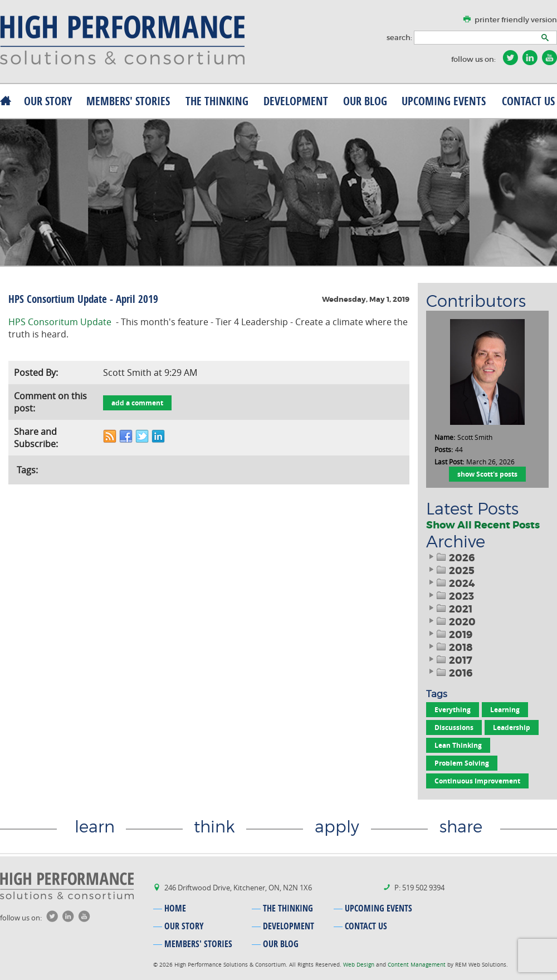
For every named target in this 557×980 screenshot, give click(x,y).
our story (48, 101)
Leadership (512, 727)
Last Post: (449, 462)
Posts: (444, 449)
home (175, 908)
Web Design (360, 965)
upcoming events (444, 101)
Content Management (417, 965)
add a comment (137, 403)
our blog (365, 101)
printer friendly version (516, 20)
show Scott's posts (487, 474)
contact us (528, 101)
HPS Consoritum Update (60, 322)
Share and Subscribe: (36, 438)
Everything (453, 710)
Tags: (27, 470)
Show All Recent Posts (483, 525)
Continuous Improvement (477, 781)
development (296, 101)
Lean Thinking (458, 745)
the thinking (217, 101)
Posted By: (36, 373)
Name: (445, 437)
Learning (505, 710)
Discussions (454, 727)
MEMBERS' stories (128, 101)
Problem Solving (462, 763)
